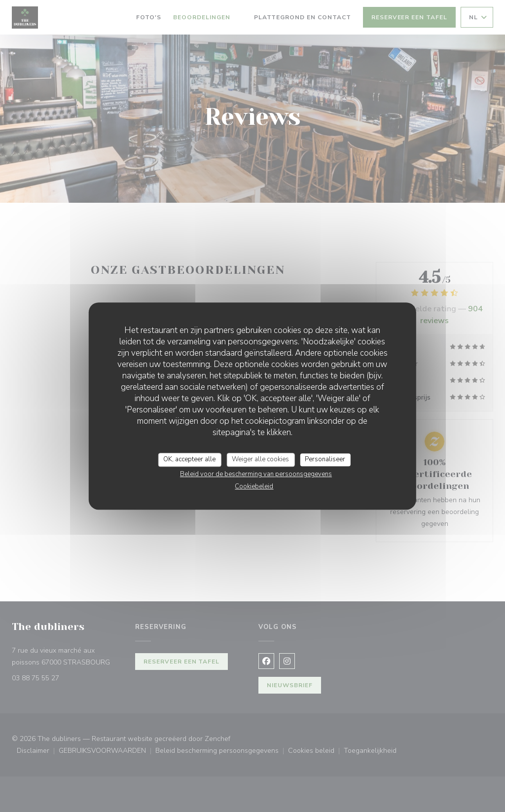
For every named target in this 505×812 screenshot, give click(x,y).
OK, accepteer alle (189, 459)
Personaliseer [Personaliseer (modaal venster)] (325, 459)
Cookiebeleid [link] (254, 486)
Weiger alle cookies (260, 459)
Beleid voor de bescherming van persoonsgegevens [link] (256, 474)
